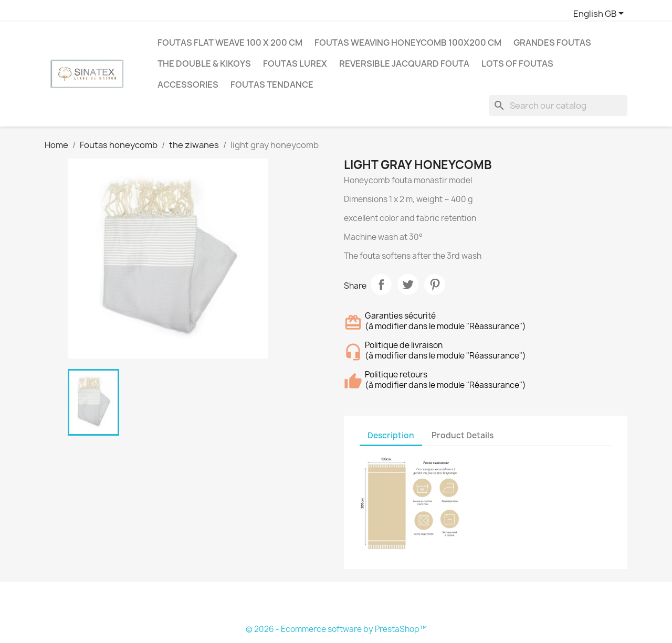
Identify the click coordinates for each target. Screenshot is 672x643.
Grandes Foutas (552, 43)
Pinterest (435, 284)
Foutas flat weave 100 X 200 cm (230, 43)
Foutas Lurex (295, 64)
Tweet (408, 284)
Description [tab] (391, 435)
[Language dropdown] (600, 14)
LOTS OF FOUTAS (517, 64)
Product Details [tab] (463, 435)
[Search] (558, 106)
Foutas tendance (272, 85)
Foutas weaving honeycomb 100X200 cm (408, 43)
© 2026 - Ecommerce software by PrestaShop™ (336, 629)
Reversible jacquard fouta (404, 64)
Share (381, 284)
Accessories (188, 85)
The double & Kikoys (204, 64)
